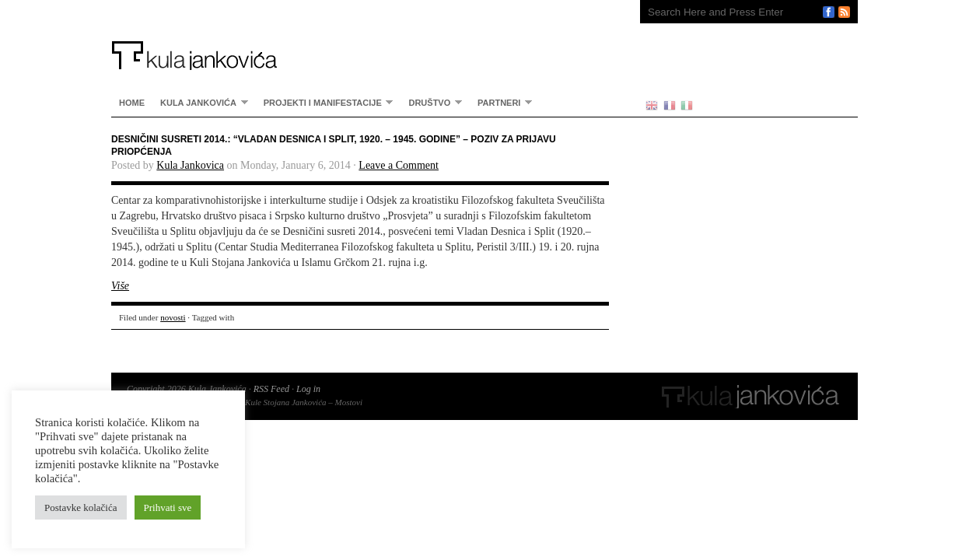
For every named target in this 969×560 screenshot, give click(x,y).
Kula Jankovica (190, 165)
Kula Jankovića (360, 35)
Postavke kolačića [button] (81, 507)
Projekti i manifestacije (325, 102)
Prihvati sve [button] (168, 507)
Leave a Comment (399, 165)
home (132, 103)
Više (120, 286)
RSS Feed (271, 389)
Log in (308, 389)
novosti (173, 317)
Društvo (431, 102)
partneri (501, 102)
